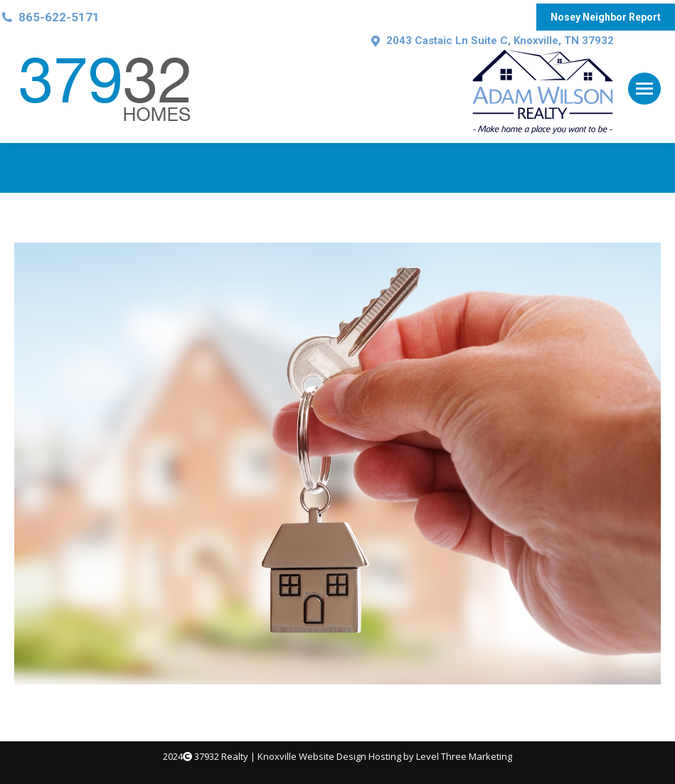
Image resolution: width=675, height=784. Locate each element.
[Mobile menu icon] (644, 89)
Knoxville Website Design (312, 756)
